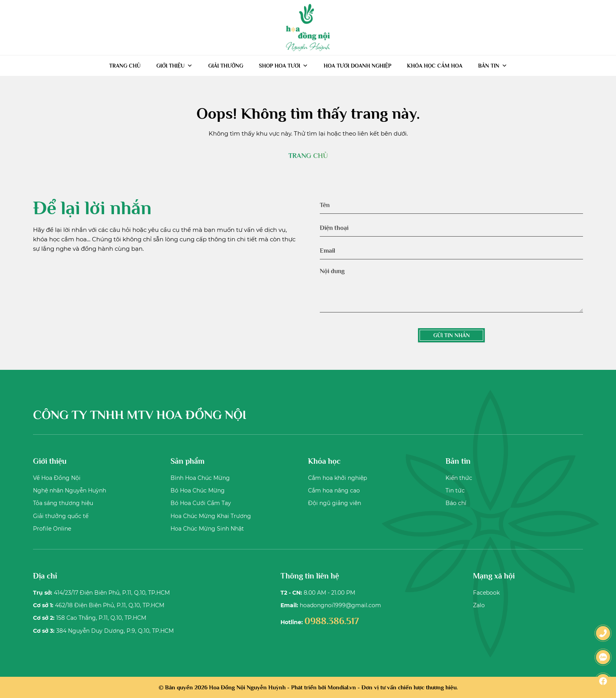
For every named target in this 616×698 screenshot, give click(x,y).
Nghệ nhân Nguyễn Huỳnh (70, 490)
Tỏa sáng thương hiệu (63, 503)
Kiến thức (459, 478)
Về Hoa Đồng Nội (57, 478)
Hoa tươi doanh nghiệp (357, 66)
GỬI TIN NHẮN (452, 335)
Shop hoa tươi (283, 66)
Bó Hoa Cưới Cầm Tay (201, 503)
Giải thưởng (226, 66)
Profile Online (52, 529)
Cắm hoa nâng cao (334, 490)
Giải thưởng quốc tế (61, 516)
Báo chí (456, 503)
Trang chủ (125, 66)
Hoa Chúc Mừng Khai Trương (211, 516)
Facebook (486, 593)
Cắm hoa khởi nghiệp (337, 478)
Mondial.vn (342, 687)
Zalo (479, 605)
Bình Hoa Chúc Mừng (200, 478)
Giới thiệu (174, 66)
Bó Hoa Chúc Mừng (198, 490)
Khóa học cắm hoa (435, 66)
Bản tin (493, 66)
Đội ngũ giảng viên (335, 503)
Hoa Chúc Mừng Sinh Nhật (207, 529)
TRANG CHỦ (308, 156)
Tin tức (455, 490)
